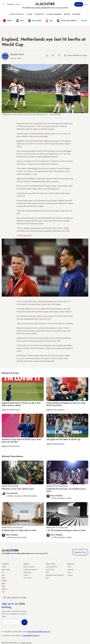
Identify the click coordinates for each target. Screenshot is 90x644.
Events (18, 4)
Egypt (3, 583)
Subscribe (79, 4)
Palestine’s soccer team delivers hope (18, 489)
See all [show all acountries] (84, 21)
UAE (3, 575)
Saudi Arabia (6, 570)
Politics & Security (17, 14)
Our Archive (28, 578)
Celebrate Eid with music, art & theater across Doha (66, 490)
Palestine (4, 581)
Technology (39, 14)
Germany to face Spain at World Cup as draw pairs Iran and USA (21, 441)
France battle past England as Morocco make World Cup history (66, 404)
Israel (3, 578)
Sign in (86, 4)
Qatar (4, 586)
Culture (29, 14)
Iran (3, 572)
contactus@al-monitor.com (31, 635)
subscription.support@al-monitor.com (39, 632)
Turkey (4, 567)
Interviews (76, 14)
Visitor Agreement (51, 567)
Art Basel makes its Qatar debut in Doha (19, 530)
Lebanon (4, 589)
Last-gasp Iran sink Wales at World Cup (63, 439)
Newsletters (10, 4)
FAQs (47, 572)
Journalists (71, 570)
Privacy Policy (50, 570)
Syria (3, 592)
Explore (67, 14)
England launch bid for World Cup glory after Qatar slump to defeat (21, 404)
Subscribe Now (80, 552)
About (69, 567)
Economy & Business (54, 14)
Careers (70, 575)
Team (69, 572)
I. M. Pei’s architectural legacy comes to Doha (66, 530)
